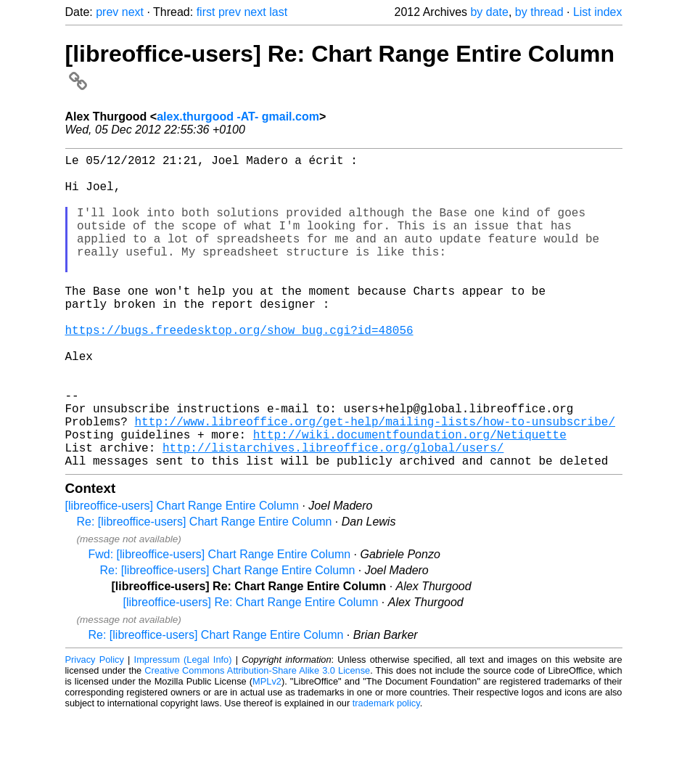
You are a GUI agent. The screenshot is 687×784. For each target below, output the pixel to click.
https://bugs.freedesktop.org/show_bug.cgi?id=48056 (239, 370)
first (206, 12)
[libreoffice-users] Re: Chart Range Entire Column (251, 672)
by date (489, 12)
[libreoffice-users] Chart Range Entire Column (182, 575)
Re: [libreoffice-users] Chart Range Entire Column (205, 591)
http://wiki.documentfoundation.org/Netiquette (410, 498)
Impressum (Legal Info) (183, 729)
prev (107, 12)
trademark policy (386, 773)
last (278, 12)
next (133, 12)
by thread (539, 12)
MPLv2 (267, 751)
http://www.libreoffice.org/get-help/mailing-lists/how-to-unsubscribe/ (375, 482)
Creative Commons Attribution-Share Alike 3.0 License (257, 740)
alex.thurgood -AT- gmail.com (238, 117)
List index (598, 12)
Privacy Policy (95, 729)
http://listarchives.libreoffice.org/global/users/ (333, 514)
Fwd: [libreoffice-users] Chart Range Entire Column (220, 624)
